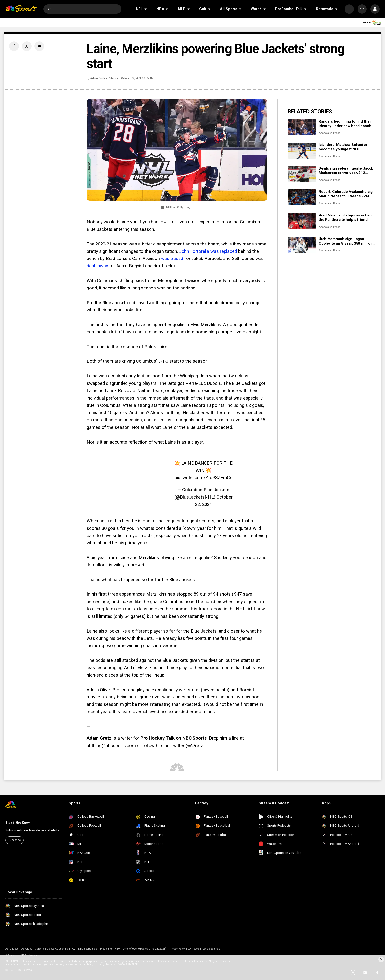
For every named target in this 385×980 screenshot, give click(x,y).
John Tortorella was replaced (208, 251)
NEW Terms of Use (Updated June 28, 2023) (141, 949)
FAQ (73, 949)
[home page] (21, 9)
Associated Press (330, 133)
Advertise (27, 949)
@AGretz (194, 746)
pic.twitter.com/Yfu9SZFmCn (204, 478)
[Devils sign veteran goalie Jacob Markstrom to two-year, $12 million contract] (302, 174)
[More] (349, 9)
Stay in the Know (18, 823)
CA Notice (193, 949)
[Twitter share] (27, 46)
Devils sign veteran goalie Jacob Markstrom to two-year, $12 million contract (346, 171)
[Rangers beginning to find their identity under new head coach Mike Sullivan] (302, 127)
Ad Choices (12, 949)
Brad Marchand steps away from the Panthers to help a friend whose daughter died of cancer (346, 217)
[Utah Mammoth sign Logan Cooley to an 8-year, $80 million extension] (302, 245)
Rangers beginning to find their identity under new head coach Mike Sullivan (345, 124)
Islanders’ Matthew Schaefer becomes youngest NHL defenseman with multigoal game (347, 147)
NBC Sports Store (88, 949)
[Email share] (39, 46)
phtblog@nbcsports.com (111, 746)
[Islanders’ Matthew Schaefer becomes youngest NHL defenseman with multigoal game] (302, 151)
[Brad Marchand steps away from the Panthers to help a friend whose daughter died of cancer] (302, 221)
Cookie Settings (211, 949)
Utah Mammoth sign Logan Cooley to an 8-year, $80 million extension (346, 241)
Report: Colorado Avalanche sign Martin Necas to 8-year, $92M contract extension (347, 194)
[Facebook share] (14, 46)
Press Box (106, 949)
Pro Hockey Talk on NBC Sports (174, 738)
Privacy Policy (177, 949)
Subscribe (15, 840)
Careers (39, 949)
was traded (172, 259)
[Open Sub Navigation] (146, 9)
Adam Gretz (98, 78)
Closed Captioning (57, 949)
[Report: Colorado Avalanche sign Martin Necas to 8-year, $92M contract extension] (302, 197)
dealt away (97, 266)
